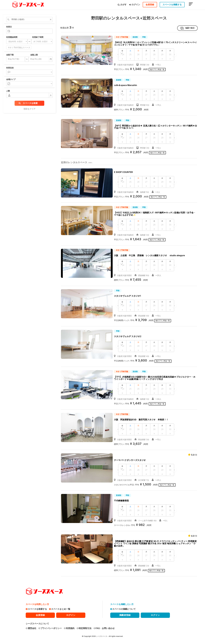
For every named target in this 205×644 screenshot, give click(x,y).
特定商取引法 (84, 628)
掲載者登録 (125, 615)
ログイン (135, 5)
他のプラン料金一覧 (158, 69)
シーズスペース (102, 636)
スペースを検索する (36, 609)
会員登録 (150, 5)
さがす (122, 5)
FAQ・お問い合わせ (104, 628)
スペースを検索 (28, 103)
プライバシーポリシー (50, 628)
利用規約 (69, 628)
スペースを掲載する (172, 5)
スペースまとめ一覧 (60, 609)
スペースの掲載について (123, 609)
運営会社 (31, 628)
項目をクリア (29, 109)
